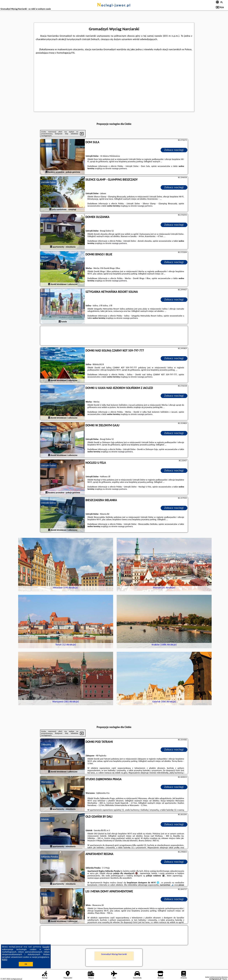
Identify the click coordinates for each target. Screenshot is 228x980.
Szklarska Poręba (50, 857)
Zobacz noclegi (174, 150)
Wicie (44, 894)
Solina (44, 294)
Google (46, 947)
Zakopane (46, 744)
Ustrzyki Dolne (48, 145)
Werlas (45, 257)
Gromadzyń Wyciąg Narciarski (114, 954)
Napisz (225, 979)
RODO (5, 960)
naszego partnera (119, 168)
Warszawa (46, 782)
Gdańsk (45, 819)
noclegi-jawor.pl (114, 5)
